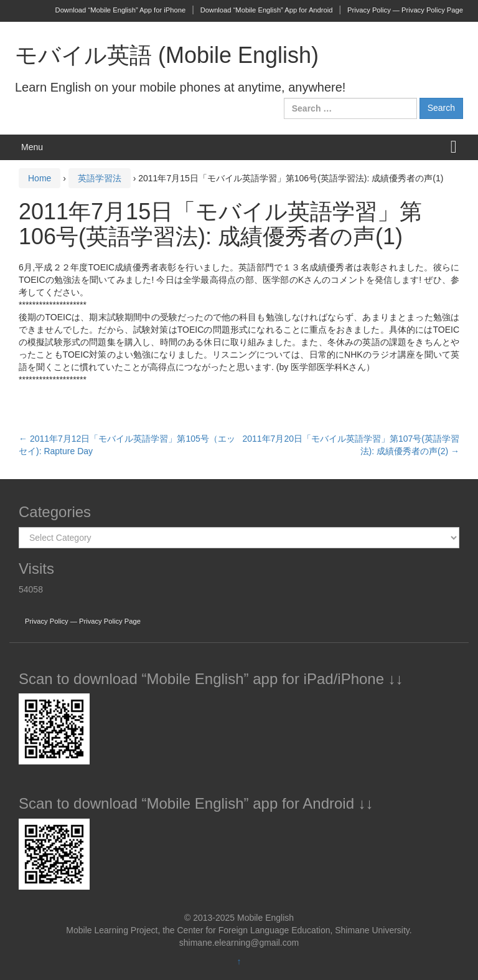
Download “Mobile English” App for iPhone (121, 10)
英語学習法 (100, 178)
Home (40, 178)
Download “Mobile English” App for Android (267, 10)
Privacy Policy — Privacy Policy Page (405, 10)
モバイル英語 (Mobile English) (167, 55)
